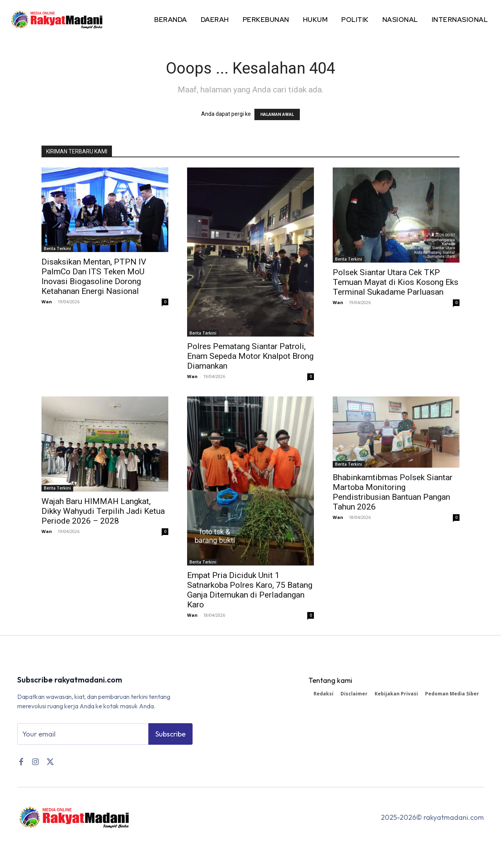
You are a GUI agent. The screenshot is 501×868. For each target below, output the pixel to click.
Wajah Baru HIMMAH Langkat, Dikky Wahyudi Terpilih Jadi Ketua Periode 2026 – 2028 (103, 511)
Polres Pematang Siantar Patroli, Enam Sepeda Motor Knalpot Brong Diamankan (250, 356)
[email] (83, 734)
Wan (47, 302)
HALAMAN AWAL (277, 114)
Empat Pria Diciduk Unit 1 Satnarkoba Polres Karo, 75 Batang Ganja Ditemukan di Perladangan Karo (250, 590)
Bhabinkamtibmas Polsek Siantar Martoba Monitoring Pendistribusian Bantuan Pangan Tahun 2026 (393, 492)
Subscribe (170, 734)
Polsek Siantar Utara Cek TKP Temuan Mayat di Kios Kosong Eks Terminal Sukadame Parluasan (396, 282)
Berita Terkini (57, 249)
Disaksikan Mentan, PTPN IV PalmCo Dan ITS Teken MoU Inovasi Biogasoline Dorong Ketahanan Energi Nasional (94, 276)
